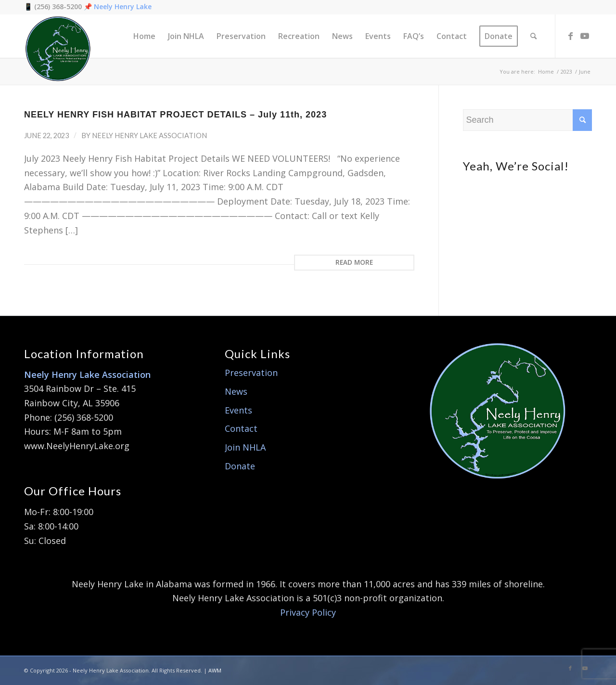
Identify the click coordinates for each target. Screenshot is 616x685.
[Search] (533, 36)
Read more (354, 262)
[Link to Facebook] (570, 36)
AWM (215, 670)
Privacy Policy (308, 612)
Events (238, 410)
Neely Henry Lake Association (149, 136)
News (236, 391)
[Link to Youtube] (585, 36)
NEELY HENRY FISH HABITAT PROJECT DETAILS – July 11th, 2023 (175, 115)
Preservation (251, 373)
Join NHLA (245, 447)
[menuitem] (144, 36)
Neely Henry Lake (123, 6)
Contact (241, 428)
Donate (240, 466)
